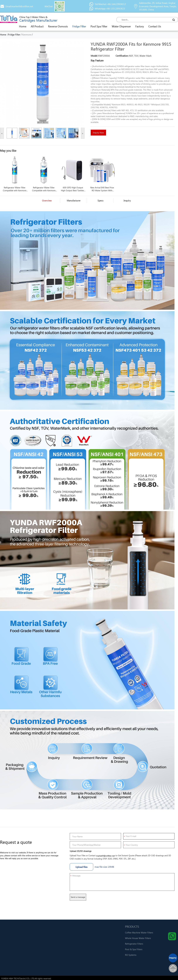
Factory (140, 26)
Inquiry (127, 200)
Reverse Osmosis (58, 26)
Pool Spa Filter (99, 26)
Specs (101, 200)
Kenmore (27, 34)
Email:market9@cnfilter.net (19, 6)
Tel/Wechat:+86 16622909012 (110, 4)
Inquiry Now (98, 133)
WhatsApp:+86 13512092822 (110, 8)
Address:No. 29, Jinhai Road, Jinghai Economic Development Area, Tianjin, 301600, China (158, 6)
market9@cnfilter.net (105, 856)
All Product (37, 26)
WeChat (49, 6)
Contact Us (155, 26)
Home (23, 26)
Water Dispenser (121, 26)
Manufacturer (74, 200)
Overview (47, 200)
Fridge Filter (79, 26)
